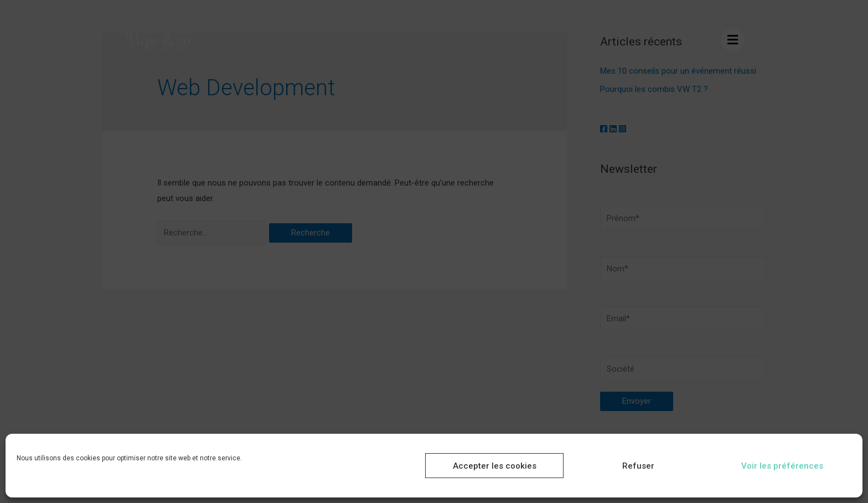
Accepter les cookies (495, 466)
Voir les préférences (782, 466)
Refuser (638, 466)
